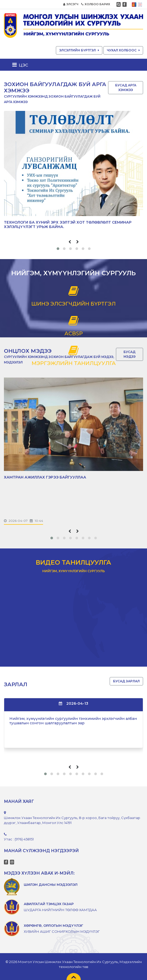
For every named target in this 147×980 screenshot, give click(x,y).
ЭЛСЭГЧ (71, 4)
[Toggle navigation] (22, 65)
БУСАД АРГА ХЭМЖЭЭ (126, 88)
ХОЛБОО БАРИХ (96, 4)
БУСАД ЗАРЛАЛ (126, 681)
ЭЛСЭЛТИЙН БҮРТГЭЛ (79, 50)
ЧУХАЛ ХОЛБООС (123, 50)
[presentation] (70, 242)
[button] (58, 249)
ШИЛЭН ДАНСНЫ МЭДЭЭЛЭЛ (51, 885)
